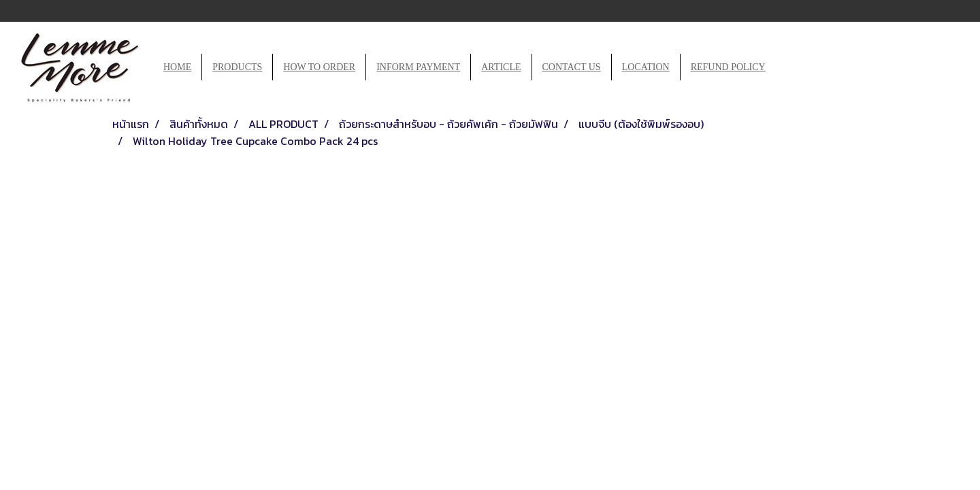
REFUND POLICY (728, 67)
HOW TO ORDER (319, 67)
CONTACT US (572, 67)
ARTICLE (501, 67)
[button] (788, 67)
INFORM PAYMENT (418, 67)
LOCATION (646, 67)
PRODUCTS (237, 67)
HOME (177, 67)
